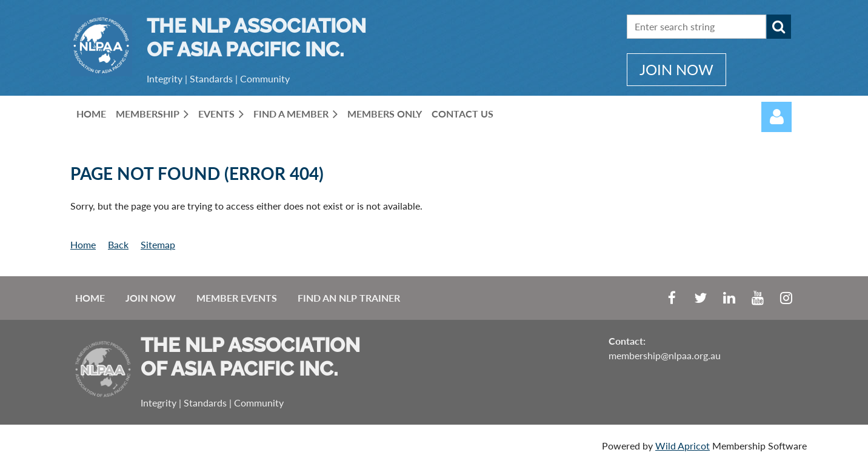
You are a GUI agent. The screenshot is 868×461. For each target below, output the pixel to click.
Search (779, 27)
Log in (776, 117)
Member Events (237, 298)
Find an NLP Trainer (349, 298)
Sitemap (158, 244)
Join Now (151, 298)
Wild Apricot (683, 446)
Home (83, 244)
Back (118, 244)
